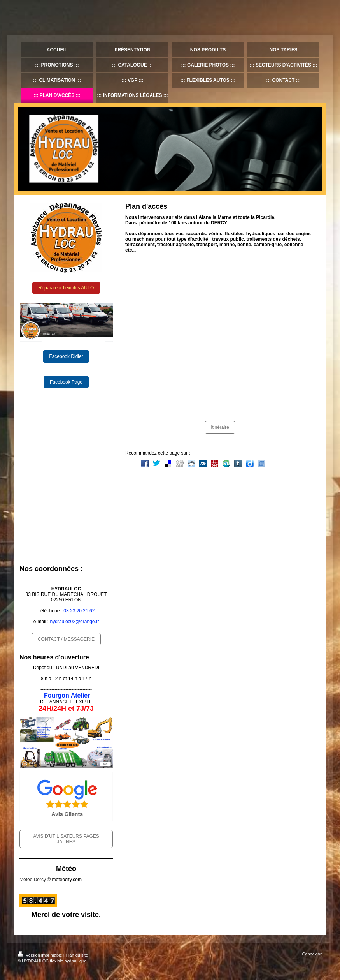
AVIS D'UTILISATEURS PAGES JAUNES (66, 839)
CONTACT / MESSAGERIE (66, 639)
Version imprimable (40, 955)
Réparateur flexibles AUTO (66, 288)
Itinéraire (220, 427)
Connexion (312, 954)
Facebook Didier (66, 356)
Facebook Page (66, 382)
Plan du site (77, 955)
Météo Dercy (33, 880)
